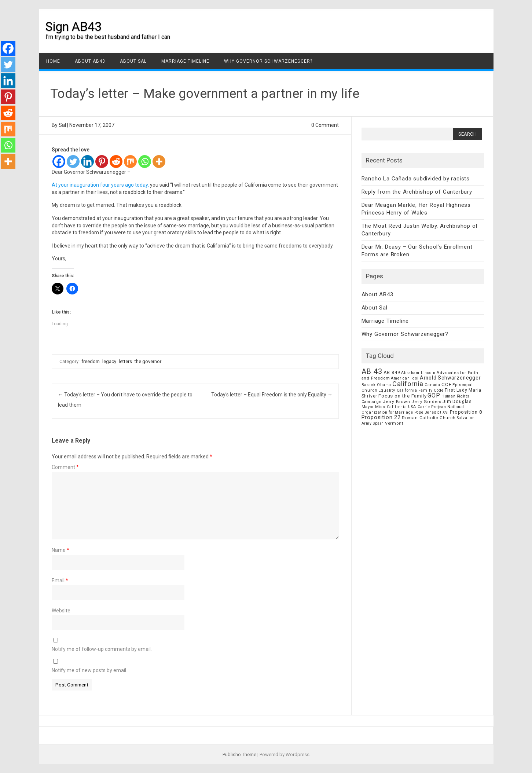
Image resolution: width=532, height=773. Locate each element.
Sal (62, 125)
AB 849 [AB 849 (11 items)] (392, 372)
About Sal (133, 61)
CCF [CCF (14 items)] (446, 384)
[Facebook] (59, 162)
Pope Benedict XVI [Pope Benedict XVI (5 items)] (432, 412)
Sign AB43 (74, 26)
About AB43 (90, 61)
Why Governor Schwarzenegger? (268, 61)
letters (125, 361)
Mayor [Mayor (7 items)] (368, 407)
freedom (91, 361)
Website (61, 611)
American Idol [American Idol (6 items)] (405, 378)
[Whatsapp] (145, 162)
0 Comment (325, 125)
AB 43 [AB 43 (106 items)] (372, 371)
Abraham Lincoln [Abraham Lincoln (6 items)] (418, 373)
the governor (148, 361)
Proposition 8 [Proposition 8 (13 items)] (466, 412)
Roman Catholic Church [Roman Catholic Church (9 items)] (429, 418)
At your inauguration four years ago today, (101, 185)
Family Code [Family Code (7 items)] (431, 390)
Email (60, 580)
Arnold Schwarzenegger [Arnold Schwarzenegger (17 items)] (450, 378)
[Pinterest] (102, 162)
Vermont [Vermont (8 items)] (394, 423)
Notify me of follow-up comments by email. (102, 649)
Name (60, 550)
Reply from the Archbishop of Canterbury (417, 192)
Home (53, 61)
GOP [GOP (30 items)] (434, 395)
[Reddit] (116, 162)
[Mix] (130, 162)
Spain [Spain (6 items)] (378, 423)
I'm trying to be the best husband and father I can (108, 37)
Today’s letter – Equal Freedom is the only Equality (272, 395)
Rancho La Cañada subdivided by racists (416, 179)
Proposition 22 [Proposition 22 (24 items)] (381, 417)
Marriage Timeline (185, 61)
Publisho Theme (239, 754)
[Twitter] (73, 162)
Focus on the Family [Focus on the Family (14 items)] (402, 396)
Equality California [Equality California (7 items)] (398, 390)
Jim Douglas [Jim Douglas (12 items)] (457, 401)
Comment (65, 467)
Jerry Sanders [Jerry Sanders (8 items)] (426, 402)
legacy (109, 361)
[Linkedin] (87, 162)
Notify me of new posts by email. (89, 670)
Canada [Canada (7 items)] (432, 385)
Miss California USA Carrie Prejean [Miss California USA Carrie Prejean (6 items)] (411, 407)
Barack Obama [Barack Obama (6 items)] (377, 385)
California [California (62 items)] (408, 384)
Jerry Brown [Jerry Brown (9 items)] (397, 402)
